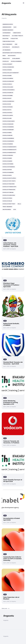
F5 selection (14, 38)
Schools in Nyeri (7, 170)
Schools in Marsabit (8, 130)
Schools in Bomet (7, 64)
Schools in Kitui (7, 110)
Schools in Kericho (8, 93)
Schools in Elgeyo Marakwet (11, 73)
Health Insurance (7, 44)
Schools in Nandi (7, 158)
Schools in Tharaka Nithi (9, 187)
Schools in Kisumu (8, 107)
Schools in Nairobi (8, 144)
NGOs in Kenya (12, 56)
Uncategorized (7, 209)
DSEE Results (6, 36)
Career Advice (17, 33)
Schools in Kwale (7, 113)
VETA (15, 209)
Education (5, 38)
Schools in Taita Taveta (9, 181)
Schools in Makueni (8, 124)
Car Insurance (7, 33)
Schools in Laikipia (8, 115)
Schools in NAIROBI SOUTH (9, 150)
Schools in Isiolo (7, 84)
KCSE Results (16, 47)
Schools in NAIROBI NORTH (9, 147)
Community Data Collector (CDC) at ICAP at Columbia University (12, 559)
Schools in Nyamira (8, 164)
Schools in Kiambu (8, 96)
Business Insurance (8, 30)
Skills (19, 204)
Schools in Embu (7, 76)
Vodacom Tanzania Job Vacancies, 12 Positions (11, 442)
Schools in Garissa (8, 78)
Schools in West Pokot (9, 204)
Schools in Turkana (8, 192)
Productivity (6, 58)
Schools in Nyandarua (9, 167)
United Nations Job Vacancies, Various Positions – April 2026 (11, 245)
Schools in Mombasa (8, 138)
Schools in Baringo (16, 61)
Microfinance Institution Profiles (12, 53)
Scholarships (16, 58)
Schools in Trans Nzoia (9, 190)
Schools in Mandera (8, 127)
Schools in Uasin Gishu (9, 195)
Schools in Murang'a (8, 141)
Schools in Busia (7, 70)
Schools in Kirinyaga (8, 101)
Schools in (6, 61)
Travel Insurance (7, 207)
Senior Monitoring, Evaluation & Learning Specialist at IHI (11, 402)
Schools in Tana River (8, 184)
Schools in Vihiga (7, 198)
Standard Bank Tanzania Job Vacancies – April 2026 (13, 363)
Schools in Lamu (7, 118)
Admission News (7, 27)
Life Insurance (7, 50)
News (4, 56)
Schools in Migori (7, 135)
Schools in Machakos (9, 121)
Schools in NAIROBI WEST (9, 153)
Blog (15, 27)
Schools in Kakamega (9, 90)
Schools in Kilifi (7, 98)
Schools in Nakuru (8, 155)
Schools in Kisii (7, 104)
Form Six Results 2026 (9, 41)
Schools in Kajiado (8, 87)
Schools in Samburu (8, 172)
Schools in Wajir (7, 201)
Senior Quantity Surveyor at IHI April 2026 (13, 481)
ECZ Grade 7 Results (17, 36)
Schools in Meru (7, 133)
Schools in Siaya (7, 175)
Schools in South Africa (9, 178)
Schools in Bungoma (8, 67)
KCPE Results (6, 47)
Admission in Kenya (8, 24)
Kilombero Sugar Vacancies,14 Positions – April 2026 (12, 285)
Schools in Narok (7, 161)
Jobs (16, 44)
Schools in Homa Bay (8, 81)
